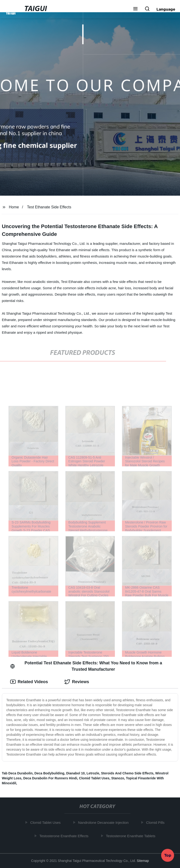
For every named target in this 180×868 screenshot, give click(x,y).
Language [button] (166, 9)
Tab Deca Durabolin (17, 773)
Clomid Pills (156, 822)
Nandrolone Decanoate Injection (104, 822)
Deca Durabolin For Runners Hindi (50, 778)
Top (168, 856)
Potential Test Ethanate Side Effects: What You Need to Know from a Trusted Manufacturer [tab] (86, 666)
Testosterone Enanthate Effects (65, 836)
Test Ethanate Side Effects (49, 207)
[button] (135, 9)
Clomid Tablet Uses (94, 778)
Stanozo (118, 778)
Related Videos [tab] (29, 682)
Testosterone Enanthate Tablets (132, 836)
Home (14, 207)
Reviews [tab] (77, 682)
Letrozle (93, 773)
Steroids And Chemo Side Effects (127, 773)
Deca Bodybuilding (49, 773)
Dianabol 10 (75, 773)
